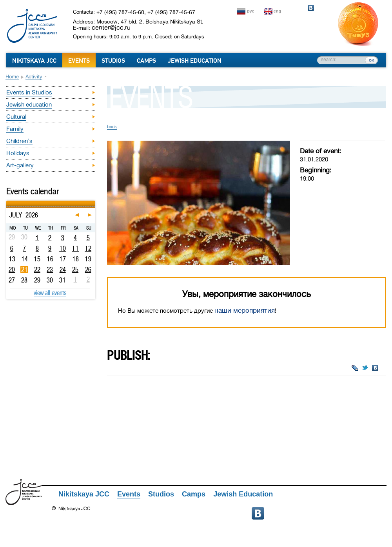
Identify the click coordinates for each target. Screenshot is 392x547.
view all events (50, 293)
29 (37, 280)
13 (12, 259)
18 (75, 259)
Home (12, 77)
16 (50, 259)
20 (12, 270)
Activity (34, 77)
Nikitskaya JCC (34, 61)
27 (12, 280)
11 (75, 248)
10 (63, 248)
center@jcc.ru (111, 27)
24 (63, 270)
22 (37, 270)
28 (24, 280)
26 (88, 270)
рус (251, 11)
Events (79, 61)
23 (50, 270)
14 (24, 259)
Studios (113, 61)
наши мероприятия (245, 311)
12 (88, 248)
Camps (146, 61)
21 (24, 270)
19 (88, 259)
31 (63, 280)
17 (63, 259)
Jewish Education (195, 61)
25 (75, 270)
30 (50, 280)
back (112, 127)
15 (37, 259)
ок (371, 60)
